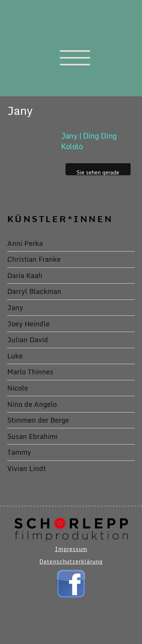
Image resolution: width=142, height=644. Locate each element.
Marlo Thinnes (30, 372)
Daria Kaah (25, 275)
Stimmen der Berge (38, 420)
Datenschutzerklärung (71, 561)
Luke (15, 356)
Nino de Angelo (32, 404)
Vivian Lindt (27, 468)
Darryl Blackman (34, 291)
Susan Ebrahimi (32, 436)
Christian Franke (34, 259)
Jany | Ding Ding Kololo (89, 141)
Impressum (71, 549)
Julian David (28, 340)
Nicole (18, 388)
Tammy (19, 452)
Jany (15, 307)
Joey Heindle (28, 324)
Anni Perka (25, 243)
